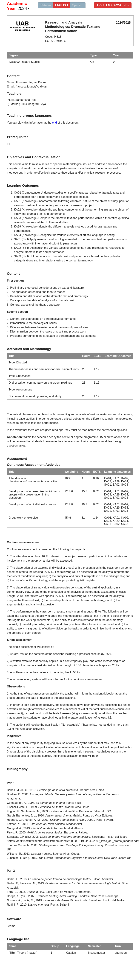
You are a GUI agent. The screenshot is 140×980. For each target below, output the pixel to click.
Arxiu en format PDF (113, 5)
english (62, 5)
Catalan (46, 5)
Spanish (78, 5)
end (55, 123)
